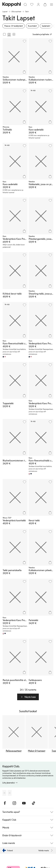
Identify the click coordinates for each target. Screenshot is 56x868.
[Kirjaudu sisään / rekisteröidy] (38, 5)
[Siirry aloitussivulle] (12, 5)
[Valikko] (52, 5)
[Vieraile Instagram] (14, 803)
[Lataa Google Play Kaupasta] (10, 793)
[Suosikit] (32, 5)
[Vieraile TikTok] (33, 803)
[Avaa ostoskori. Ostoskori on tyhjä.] (45, 5)
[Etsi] (25, 5)
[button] (28, 697)
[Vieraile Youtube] (24, 803)
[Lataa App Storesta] (4, 793)
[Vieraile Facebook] (5, 803)
